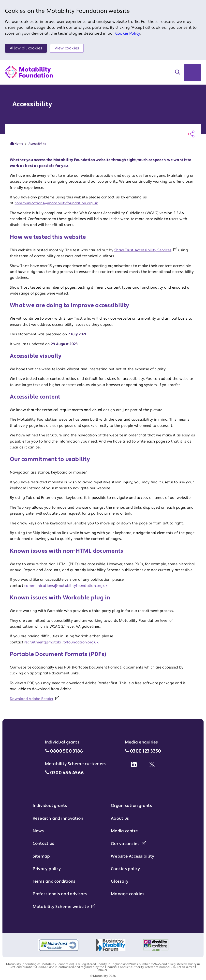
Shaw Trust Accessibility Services (143, 250)
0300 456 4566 (67, 773)
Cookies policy (125, 869)
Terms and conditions (54, 881)
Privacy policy (47, 869)
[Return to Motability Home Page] (29, 72)
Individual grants (50, 806)
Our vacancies (128, 844)
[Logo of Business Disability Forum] (111, 945)
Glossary (120, 881)
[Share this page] (191, 134)
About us (120, 818)
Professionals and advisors (60, 894)
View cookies (67, 48)
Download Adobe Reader (32, 699)
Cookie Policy (128, 33)
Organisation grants (131, 806)
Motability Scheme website (64, 907)
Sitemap (41, 856)
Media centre (124, 831)
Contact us (44, 844)
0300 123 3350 (146, 751)
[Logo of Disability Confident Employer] (156, 945)
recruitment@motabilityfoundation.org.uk (61, 642)
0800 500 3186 (67, 751)
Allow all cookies (26, 48)
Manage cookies (128, 894)
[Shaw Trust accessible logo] (58, 945)
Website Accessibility (132, 856)
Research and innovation (58, 818)
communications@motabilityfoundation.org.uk (56, 203)
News (38, 831)
